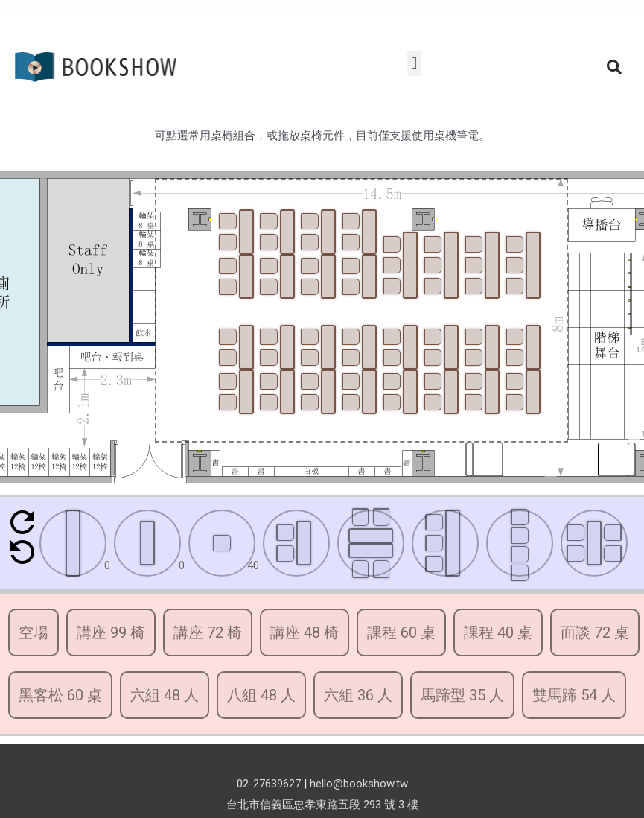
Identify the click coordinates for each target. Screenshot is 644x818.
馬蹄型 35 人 (462, 695)
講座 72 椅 (208, 632)
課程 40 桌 (498, 632)
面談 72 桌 (595, 632)
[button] (414, 64)
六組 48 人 (165, 695)
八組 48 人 (261, 695)
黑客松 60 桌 (60, 695)
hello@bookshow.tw (359, 784)
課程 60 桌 (401, 632)
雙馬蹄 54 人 (574, 695)
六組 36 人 (358, 695)
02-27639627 (269, 784)
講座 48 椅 (305, 632)
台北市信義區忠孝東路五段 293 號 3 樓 (322, 805)
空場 (34, 632)
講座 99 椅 (111, 632)
